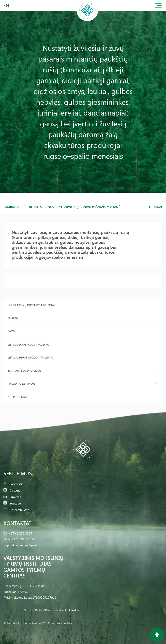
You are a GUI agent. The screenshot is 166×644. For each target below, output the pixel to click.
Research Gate (16, 510)
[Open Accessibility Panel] (157, 635)
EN (6, 5)
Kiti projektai (17, 397)
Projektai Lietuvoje (22, 383)
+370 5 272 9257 (20, 533)
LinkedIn (12, 497)
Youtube (12, 503)
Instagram (13, 490)
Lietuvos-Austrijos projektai (29, 344)
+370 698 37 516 (23, 539)
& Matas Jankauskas (66, 610)
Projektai (35, 207)
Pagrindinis (13, 207)
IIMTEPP (13, 318)
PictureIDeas (43, 610)
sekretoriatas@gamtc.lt (26, 545)
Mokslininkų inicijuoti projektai (31, 305)
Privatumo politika (60, 623)
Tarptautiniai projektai (24, 370)
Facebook (13, 484)
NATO (11, 331)
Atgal (156, 207)
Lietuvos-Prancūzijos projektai (30, 357)
